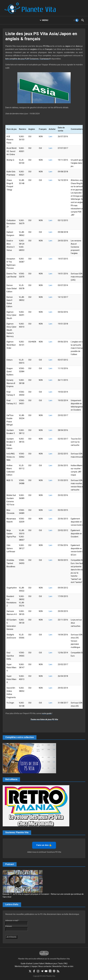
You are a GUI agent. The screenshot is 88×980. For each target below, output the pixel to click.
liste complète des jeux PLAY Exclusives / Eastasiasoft (28, 59)
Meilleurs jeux (51, 964)
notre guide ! (47, 713)
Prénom (9, 926)
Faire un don (68, 966)
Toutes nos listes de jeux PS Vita (44, 719)
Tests (60, 964)
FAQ (66, 964)
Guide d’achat (26, 964)
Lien (50, 136)
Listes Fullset (39, 964)
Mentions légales (22, 966)
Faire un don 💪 (44, 845)
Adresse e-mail (12, 920)
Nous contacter (45, 966)
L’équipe (34, 966)
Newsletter (57, 966)
